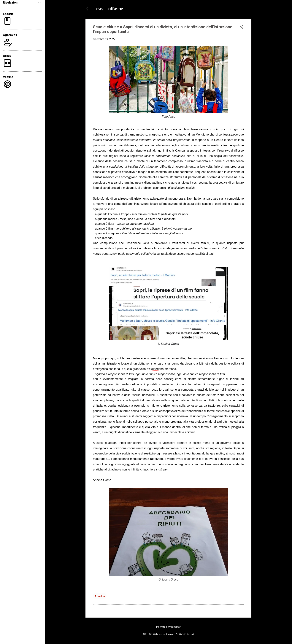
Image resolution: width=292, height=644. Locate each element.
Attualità (100, 596)
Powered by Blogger (168, 627)
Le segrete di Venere (109, 9)
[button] (242, 27)
